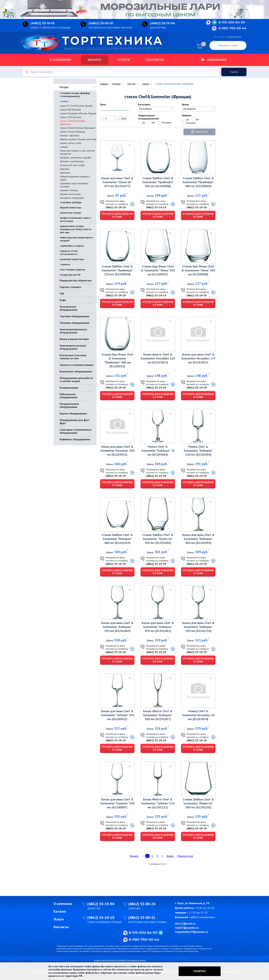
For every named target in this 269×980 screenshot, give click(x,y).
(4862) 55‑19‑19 (42, 23)
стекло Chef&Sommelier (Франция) (73, 123)
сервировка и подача (72, 246)
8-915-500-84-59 (232, 22)
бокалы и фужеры (70, 135)
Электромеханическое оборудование (73, 331)
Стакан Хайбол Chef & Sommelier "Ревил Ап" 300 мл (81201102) (198, 803)
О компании (60, 60)
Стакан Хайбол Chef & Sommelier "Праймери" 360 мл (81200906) (158, 182)
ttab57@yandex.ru (187, 928)
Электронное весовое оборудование (73, 347)
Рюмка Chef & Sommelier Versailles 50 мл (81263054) (198, 715)
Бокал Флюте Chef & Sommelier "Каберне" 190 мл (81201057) (158, 715)
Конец (170, 856)
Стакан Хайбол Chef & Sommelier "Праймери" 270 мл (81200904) (117, 270)
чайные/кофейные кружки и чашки (75, 178)
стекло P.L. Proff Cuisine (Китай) (76, 106)
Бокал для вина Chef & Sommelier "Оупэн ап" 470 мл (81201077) (117, 182)
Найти (234, 72)
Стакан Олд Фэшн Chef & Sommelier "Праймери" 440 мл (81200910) (117, 360)
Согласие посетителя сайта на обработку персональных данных (120, 960)
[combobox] (156, 109)
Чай (62, 294)
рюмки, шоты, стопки (71, 143)
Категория (144, 104)
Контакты (155, 60)
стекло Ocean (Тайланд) (72, 132)
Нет (154, 123)
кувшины (65, 169)
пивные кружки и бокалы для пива (78, 139)
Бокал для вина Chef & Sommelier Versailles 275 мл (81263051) (198, 358)
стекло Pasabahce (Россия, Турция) (78, 113)
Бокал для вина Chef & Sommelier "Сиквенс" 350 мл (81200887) (117, 803)
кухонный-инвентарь (72, 259)
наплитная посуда (70, 213)
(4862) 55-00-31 (142, 917)
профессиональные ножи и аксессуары (75, 219)
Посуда (64, 87)
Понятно (200, 971)
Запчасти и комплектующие (76, 365)
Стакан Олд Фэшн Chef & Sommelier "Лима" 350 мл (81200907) (158, 270)
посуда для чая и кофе (72, 165)
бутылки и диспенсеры (72, 161)
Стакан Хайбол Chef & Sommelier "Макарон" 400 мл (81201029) (117, 539)
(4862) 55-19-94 (101, 904)
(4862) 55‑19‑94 (162, 23)
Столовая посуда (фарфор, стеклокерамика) (75, 95)
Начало (134, 856)
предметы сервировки (72, 198)
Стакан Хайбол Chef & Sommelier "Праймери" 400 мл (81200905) (198, 182)
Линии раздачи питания (74, 339)
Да (144, 123)
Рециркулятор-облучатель (76, 280)
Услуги (124, 60)
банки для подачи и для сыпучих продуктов (77, 152)
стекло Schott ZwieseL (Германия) (77, 128)
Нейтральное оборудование (68, 396)
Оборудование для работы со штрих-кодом (76, 380)
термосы (65, 264)
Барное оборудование (73, 413)
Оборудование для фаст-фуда (75, 422)
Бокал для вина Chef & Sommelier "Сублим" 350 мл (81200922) (117, 715)
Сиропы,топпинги (70, 287)
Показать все (185, 856)
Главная (104, 84)
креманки (65, 173)
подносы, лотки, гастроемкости (69, 252)
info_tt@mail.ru (185, 923)
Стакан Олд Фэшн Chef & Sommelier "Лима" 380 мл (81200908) (198, 270)
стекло (64, 101)
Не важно (167, 123)
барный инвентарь (71, 207)
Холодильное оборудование (68, 308)
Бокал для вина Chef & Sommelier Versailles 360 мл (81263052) (117, 451)
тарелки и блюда (69, 190)
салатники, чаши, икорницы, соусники (74, 185)
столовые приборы (71, 202)
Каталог (95, 60)
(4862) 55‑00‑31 (101, 23)
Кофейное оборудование (75, 439)
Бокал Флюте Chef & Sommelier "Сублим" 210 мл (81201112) (158, 803)
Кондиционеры (69, 388)
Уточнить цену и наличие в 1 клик (117, 215)
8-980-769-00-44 (232, 28)
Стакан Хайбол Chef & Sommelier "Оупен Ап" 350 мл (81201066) (158, 539)
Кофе (63, 300)
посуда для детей (70, 275)
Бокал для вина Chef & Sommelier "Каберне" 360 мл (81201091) (198, 539)
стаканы (64, 147)
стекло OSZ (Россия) (71, 117)
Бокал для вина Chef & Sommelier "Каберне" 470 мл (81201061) (158, 627)
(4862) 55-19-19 (116, 207)
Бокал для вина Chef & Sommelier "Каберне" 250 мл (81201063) (117, 627)
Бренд (185, 104)
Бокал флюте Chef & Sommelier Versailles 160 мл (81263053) (158, 358)
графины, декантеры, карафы (76, 158)
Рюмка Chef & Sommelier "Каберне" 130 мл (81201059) (198, 451)
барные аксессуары (70, 194)
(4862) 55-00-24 (142, 904)
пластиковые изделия (73, 270)
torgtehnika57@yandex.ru (192, 932)
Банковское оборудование (76, 371)
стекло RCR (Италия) (70, 110)
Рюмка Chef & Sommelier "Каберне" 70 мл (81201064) (158, 451)
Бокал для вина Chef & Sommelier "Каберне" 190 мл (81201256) (198, 627)
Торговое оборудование (74, 316)
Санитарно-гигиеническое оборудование (76, 431)
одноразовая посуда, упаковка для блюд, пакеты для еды (76, 229)
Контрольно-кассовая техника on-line (73, 357)
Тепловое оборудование (74, 323)
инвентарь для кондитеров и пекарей (76, 239)
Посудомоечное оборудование (69, 405)
